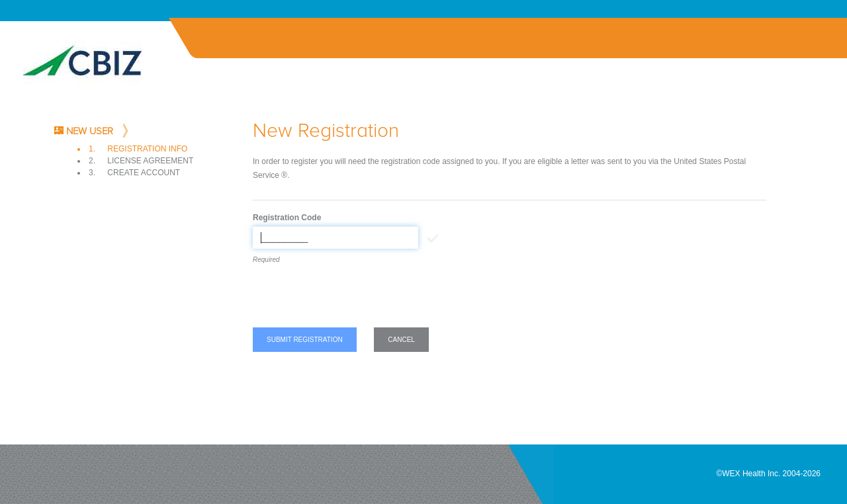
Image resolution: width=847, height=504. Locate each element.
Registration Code (287, 218)
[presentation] (353, 298)
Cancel (401, 340)
